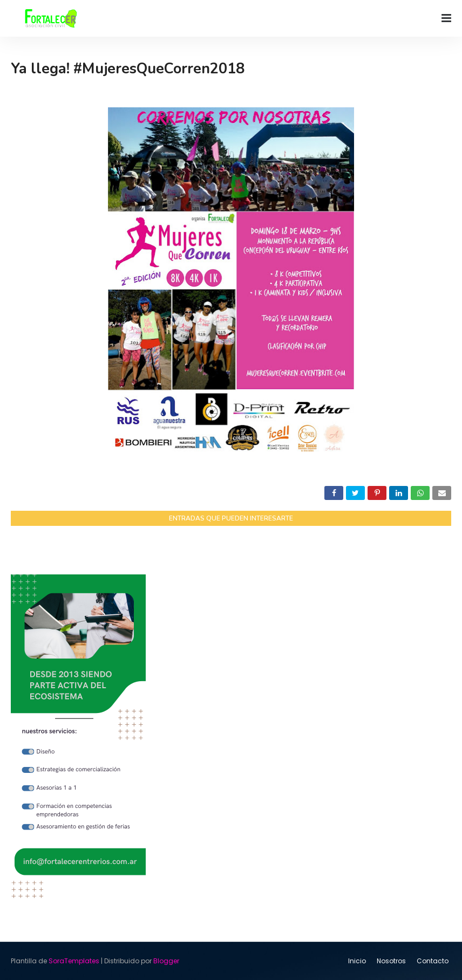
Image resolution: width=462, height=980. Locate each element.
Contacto (433, 961)
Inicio (357, 961)
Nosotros (391, 961)
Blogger (166, 961)
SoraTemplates (74, 961)
